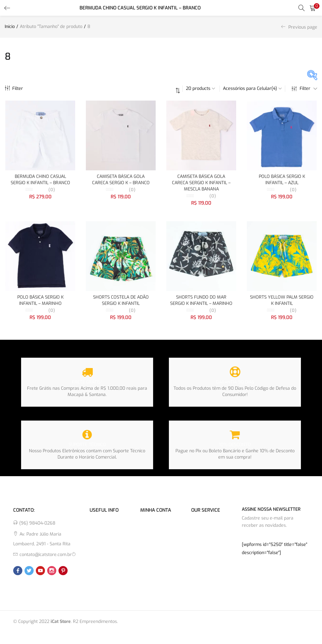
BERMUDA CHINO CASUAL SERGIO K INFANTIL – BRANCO (40, 180)
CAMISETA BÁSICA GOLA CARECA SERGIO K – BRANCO (121, 180)
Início (10, 27)
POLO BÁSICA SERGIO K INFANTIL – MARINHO (40, 300)
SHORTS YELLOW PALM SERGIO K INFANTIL (282, 300)
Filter (14, 88)
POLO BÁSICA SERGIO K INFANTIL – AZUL (282, 180)
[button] (313, 8)
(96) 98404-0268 (37, 523)
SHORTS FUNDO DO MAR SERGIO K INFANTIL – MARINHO (201, 300)
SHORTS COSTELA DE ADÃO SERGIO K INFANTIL (121, 300)
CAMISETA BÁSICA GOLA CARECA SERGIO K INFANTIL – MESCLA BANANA (201, 183)
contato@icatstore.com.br (46, 555)
